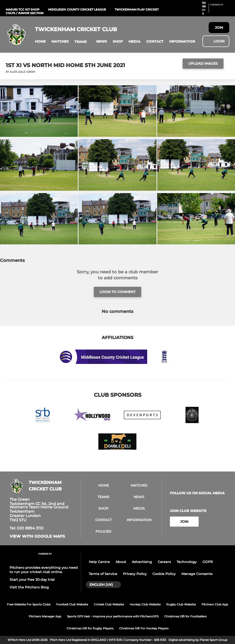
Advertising (142, 562)
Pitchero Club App (215, 604)
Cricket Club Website (109, 604)
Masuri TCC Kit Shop (23, 9)
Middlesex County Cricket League (77, 9)
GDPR (208, 562)
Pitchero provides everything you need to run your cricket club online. (44, 570)
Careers (164, 562)
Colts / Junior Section (25, 13)
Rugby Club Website (181, 604)
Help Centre (99, 562)
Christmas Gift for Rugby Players (90, 628)
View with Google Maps (37, 536)
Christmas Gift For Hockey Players (144, 628)
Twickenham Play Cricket (137, 9)
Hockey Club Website (145, 604)
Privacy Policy (135, 574)
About (121, 562)
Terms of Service (103, 574)
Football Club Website (72, 604)
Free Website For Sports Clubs (29, 604)
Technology (187, 562)
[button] (40, 42)
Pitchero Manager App (45, 616)
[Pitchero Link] (220, 10)
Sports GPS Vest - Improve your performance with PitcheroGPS (113, 616)
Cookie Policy (164, 574)
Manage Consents (197, 574)
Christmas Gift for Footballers (185, 616)
